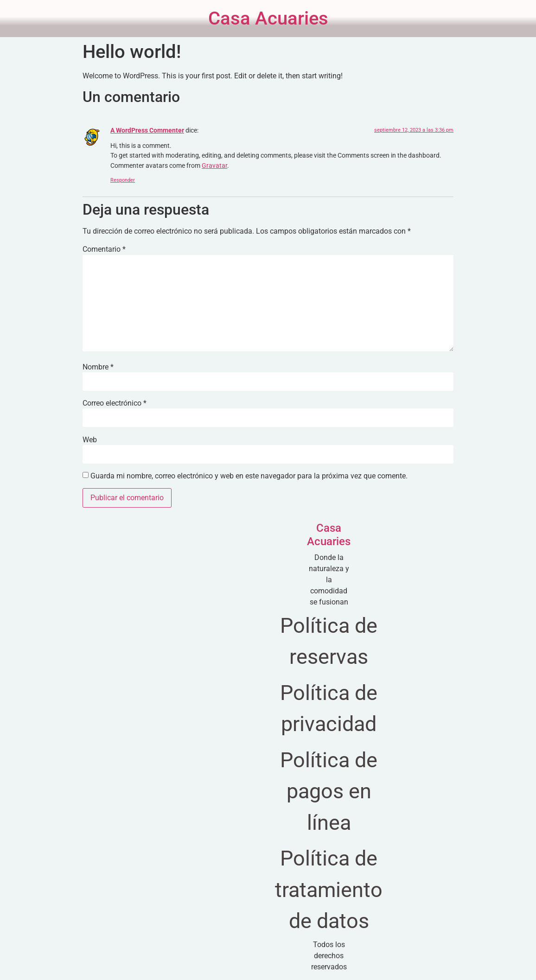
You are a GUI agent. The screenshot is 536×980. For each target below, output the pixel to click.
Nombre (98, 367)
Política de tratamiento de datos (329, 890)
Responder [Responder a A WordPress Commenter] (123, 180)
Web (90, 440)
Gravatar (214, 166)
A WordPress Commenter (147, 130)
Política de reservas (329, 641)
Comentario (104, 249)
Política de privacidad (329, 709)
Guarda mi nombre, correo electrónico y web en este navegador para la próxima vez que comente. (249, 476)
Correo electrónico (115, 403)
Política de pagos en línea (329, 791)
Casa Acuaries (268, 18)
